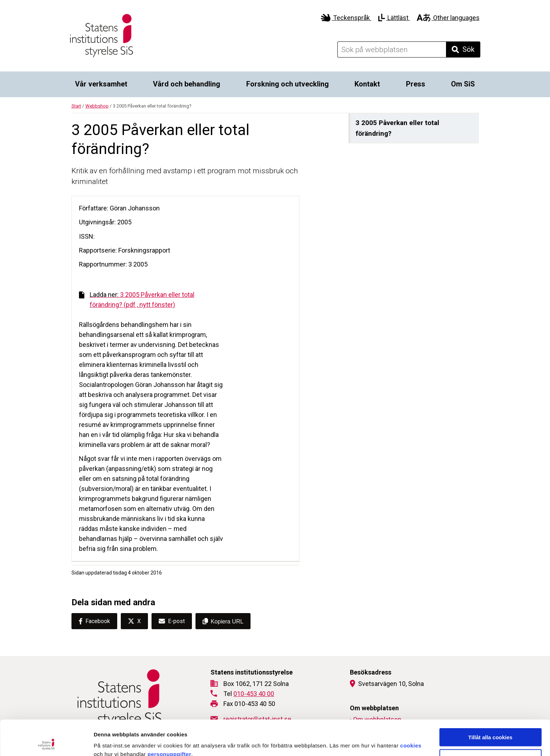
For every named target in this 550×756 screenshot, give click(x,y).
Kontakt (367, 84)
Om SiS (463, 84)
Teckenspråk (346, 18)
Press (416, 84)
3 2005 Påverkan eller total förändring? (397, 128)
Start (76, 106)
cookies (411, 710)
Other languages (448, 18)
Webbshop (97, 106)
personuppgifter (170, 719)
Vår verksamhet (101, 84)
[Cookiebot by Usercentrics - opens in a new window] (46, 742)
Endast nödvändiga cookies (490, 723)
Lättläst (394, 18)
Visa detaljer (388, 742)
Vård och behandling (187, 84)
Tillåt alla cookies (490, 702)
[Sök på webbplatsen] (392, 49)
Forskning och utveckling (288, 84)
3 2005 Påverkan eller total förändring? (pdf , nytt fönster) (137, 300)
